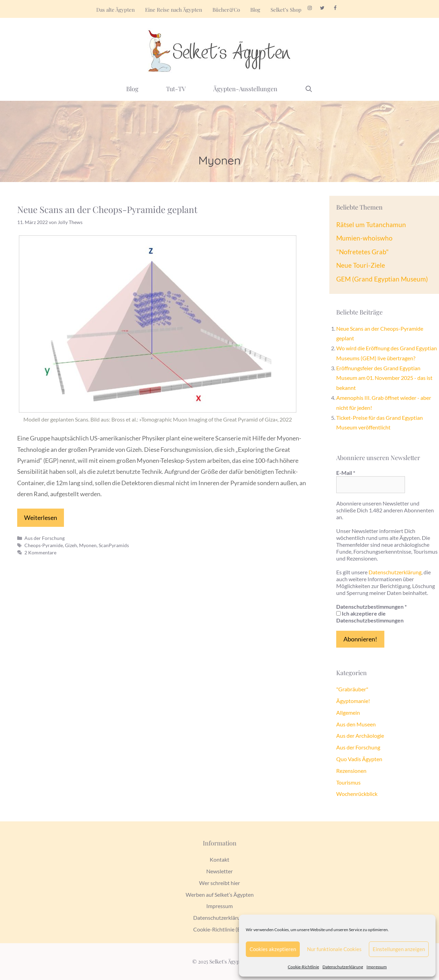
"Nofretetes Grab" (363, 252)
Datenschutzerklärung (343, 967)
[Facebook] (335, 8)
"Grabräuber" (352, 689)
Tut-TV (176, 89)
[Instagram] (310, 8)
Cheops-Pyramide (44, 545)
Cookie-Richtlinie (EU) (220, 929)
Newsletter (219, 871)
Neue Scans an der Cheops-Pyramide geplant (107, 209)
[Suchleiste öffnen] (309, 89)
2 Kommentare (40, 552)
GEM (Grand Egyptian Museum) (382, 279)
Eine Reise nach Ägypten (174, 10)
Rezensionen (351, 771)
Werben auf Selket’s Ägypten (220, 894)
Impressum (377, 967)
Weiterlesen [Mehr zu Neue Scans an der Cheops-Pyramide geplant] (41, 518)
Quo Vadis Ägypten (359, 759)
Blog (255, 10)
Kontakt (219, 859)
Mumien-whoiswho (364, 238)
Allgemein (348, 712)
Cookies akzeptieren (273, 949)
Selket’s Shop (286, 10)
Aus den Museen (356, 724)
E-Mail (346, 473)
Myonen (88, 545)
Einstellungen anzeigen (399, 949)
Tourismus (348, 782)
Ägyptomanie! (353, 701)
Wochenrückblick (357, 794)
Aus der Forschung (45, 538)
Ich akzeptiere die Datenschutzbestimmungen (370, 617)
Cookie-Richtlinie (303, 967)
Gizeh (71, 545)
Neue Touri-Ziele (361, 265)
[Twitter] (323, 8)
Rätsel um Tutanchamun (371, 225)
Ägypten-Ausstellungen (245, 89)
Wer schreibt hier (219, 883)
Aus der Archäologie (360, 736)
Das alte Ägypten (116, 10)
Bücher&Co (226, 10)
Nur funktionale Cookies (334, 949)
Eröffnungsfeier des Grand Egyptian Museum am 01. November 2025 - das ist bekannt (384, 378)
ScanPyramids (114, 545)
